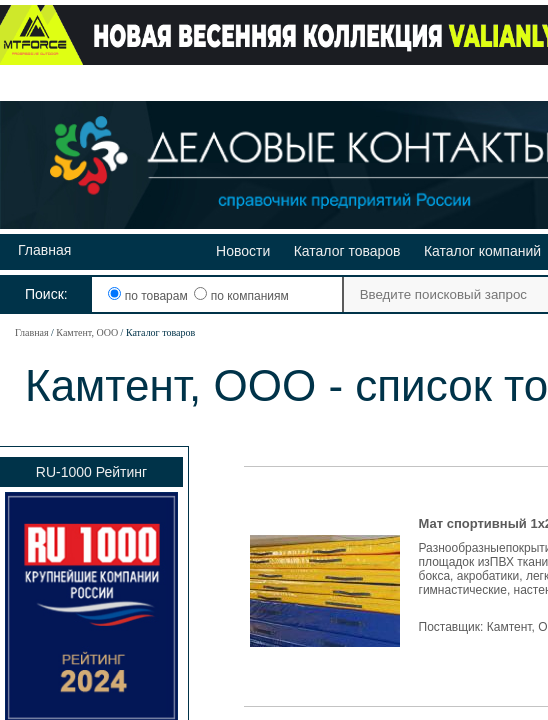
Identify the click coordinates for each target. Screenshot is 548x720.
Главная (44, 250)
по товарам (149, 296)
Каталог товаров (347, 251)
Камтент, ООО (87, 332)
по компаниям (241, 296)
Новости (243, 251)
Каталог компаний (482, 251)
